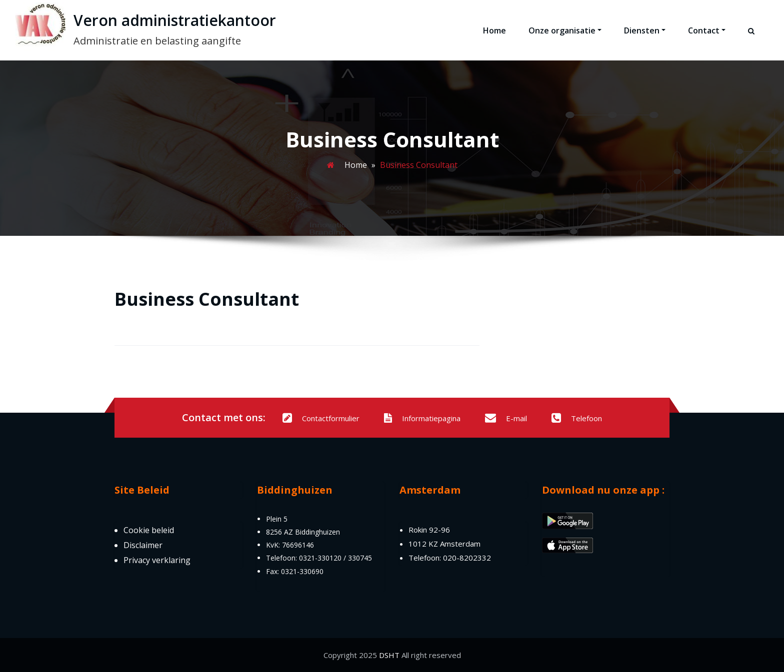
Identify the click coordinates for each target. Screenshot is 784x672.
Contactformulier (321, 418)
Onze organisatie (565, 30)
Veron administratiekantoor (175, 20)
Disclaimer (143, 545)
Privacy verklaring (157, 560)
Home (494, 30)
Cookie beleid (149, 530)
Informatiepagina (422, 418)
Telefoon (577, 418)
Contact (707, 30)
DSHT (389, 655)
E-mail (506, 418)
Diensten (645, 30)
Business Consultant (207, 299)
